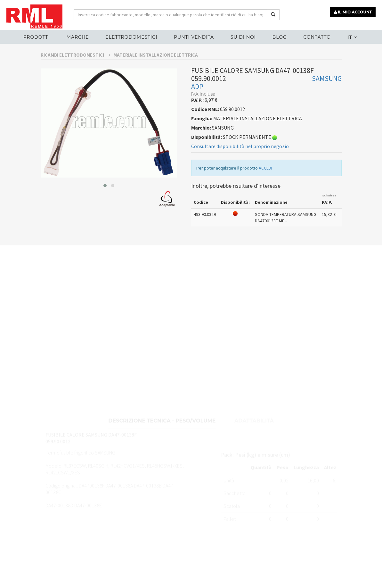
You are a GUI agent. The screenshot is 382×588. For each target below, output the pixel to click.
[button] (105, 203)
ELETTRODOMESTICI (131, 37)
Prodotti (36, 37)
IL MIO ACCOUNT (353, 12)
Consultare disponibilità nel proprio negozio (240, 163)
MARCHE (78, 37)
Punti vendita (194, 37)
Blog (280, 37)
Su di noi (243, 37)
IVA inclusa (329, 212)
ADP (197, 104)
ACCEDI (265, 185)
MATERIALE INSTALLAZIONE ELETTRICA (156, 72)
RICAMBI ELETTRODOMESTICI (75, 72)
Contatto (317, 37)
